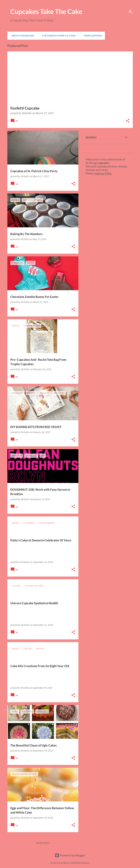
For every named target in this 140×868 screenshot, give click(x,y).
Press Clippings (92, 36)
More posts (43, 843)
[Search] (131, 12)
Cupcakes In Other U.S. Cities (58, 36)
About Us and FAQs (22, 36)
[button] (128, 121)
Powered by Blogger (70, 855)
